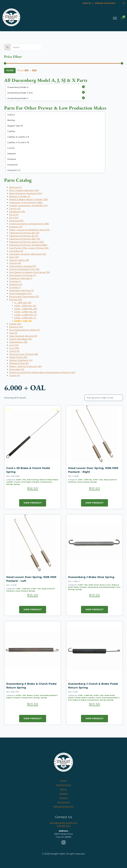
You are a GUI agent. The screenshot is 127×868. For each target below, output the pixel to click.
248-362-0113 (63, 826)
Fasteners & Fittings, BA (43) (24, 233)
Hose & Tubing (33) (19, 260)
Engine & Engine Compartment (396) (29, 224)
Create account (105, 3)
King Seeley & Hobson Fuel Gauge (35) (29, 272)
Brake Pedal (110, 695)
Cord (23, 482)
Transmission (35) (18, 342)
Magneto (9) (16, 284)
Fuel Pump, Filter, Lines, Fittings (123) (29, 248)
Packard (86, 482)
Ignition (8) (15, 263)
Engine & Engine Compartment (39, 482)
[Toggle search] (124, 3)
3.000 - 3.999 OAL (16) (26, 312)
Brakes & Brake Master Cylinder (81, 698)
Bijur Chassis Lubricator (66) (24, 190)
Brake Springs (33, 480)
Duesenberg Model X (49, 695)
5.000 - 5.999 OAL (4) (25, 318)
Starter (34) (15, 324)
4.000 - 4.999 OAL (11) (26, 315)
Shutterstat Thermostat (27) (24, 297)
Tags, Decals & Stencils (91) (23, 336)
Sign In (87, 3)
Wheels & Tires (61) (19, 363)
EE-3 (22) (14, 218)
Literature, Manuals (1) (21, 278)
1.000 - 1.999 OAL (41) (25, 306)
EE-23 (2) (14, 215)
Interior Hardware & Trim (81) (24, 269)
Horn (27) (14, 257)
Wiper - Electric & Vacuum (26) (25, 366)
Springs (10, 484)
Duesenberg (93, 587)
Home (63, 781)
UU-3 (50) (14, 348)
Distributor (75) (17, 212)
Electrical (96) (16, 221)
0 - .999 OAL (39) (23, 303)
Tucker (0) (15, 375)
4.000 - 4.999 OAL (85, 695)
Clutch (17, 482)
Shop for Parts (64, 785)
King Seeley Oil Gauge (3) (23, 275)
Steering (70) (16, 327)
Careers (64, 794)
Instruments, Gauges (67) (23, 266)
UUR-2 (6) (14, 351)
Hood (80, 482)
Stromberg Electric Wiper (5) (24, 330)
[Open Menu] (115, 18)
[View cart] (122, 18)
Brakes (30, 695)
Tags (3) (13, 333)
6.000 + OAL (21, 480)
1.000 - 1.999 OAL (85, 480)
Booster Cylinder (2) (20, 196)
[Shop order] (104, 398)
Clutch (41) (15, 209)
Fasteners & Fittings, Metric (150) (27, 242)
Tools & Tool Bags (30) (21, 339)
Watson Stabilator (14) (21, 360)
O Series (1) (15, 287)
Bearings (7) (15, 187)
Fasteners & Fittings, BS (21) (24, 236)
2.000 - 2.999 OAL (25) (26, 309)
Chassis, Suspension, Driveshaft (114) (28, 206)
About (64, 789)
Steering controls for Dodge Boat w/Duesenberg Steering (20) (42, 372)
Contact (64, 798)
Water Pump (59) (18, 357)
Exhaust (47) (16, 227)
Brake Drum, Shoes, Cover (100, 585)
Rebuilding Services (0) (22, 290)
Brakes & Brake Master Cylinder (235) (29, 199)
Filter (10, 70)
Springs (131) (16, 300)
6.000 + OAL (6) (23, 321)
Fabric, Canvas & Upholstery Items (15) (29, 230)
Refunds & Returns (64, 806)
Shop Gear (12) (17, 369)
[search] (8, 47)
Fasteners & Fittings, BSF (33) (25, 239)
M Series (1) (15, 281)
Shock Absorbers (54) (20, 294)
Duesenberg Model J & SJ (110, 587)
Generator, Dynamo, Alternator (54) (28, 254)
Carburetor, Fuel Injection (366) (26, 202)
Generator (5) (16, 251)
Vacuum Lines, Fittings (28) (24, 354)
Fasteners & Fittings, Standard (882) (28, 245)
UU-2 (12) (14, 345)
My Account (64, 802)
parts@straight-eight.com (63, 823)
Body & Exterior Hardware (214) (26, 193)
